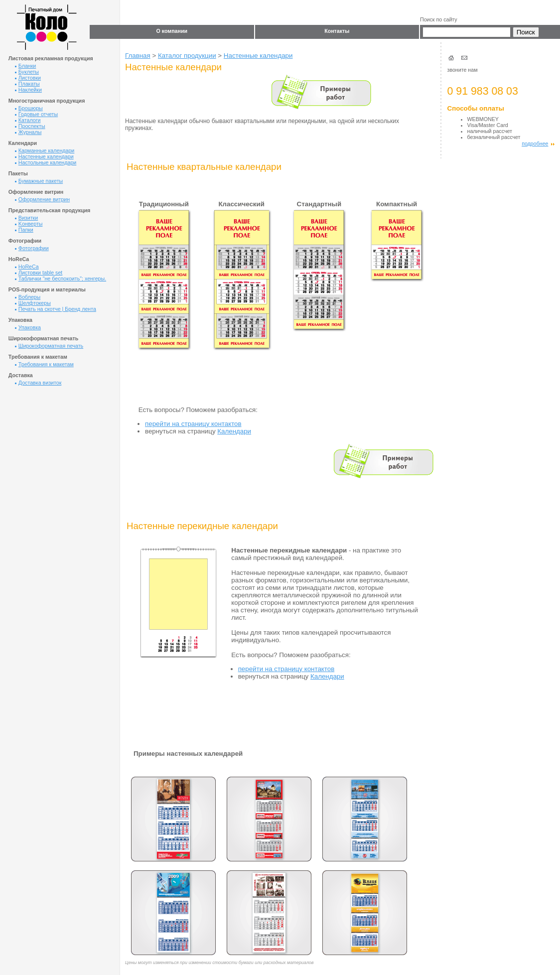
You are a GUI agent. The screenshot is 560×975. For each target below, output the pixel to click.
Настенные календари (44, 156)
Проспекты (30, 126)
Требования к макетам (44, 364)
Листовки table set (39, 273)
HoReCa (27, 267)
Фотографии (32, 248)
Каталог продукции (187, 56)
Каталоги (28, 120)
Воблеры (28, 297)
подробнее (538, 143)
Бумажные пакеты (39, 181)
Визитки (26, 218)
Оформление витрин (42, 199)
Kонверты (29, 224)
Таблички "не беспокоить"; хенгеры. (61, 279)
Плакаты (27, 84)
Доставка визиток (38, 383)
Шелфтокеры (33, 303)
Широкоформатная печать (49, 346)
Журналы (28, 132)
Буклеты (27, 72)
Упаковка (28, 327)
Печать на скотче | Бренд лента (56, 309)
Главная (138, 56)
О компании (172, 31)
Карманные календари (45, 150)
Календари (234, 431)
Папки (24, 230)
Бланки (26, 66)
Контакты (337, 31)
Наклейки (28, 90)
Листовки (28, 78)
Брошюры (29, 108)
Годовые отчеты (36, 114)
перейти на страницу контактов (193, 424)
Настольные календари (46, 162)
